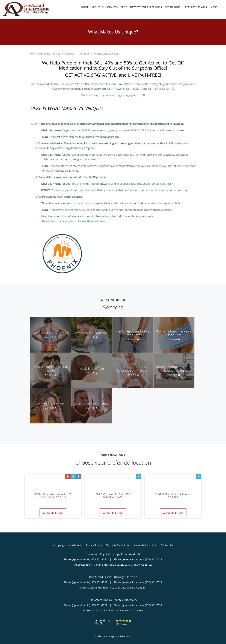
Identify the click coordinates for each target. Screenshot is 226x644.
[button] (221, 7)
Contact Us (167, 545)
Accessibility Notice (145, 545)
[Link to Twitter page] (73, 476)
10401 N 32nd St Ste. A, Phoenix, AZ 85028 (173, 496)
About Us (85, 54)
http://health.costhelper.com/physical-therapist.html (72, 221)
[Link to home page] (25, 9)
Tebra (128, 636)
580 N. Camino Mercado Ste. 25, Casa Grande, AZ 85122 (53, 496)
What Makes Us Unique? (107, 54)
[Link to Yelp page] (68, 476)
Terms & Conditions (118, 545)
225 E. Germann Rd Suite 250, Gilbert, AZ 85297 (113, 496)
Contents (70, 54)
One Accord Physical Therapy (45, 54)
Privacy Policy (94, 545)
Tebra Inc (77, 545)
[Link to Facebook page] (79, 476)
